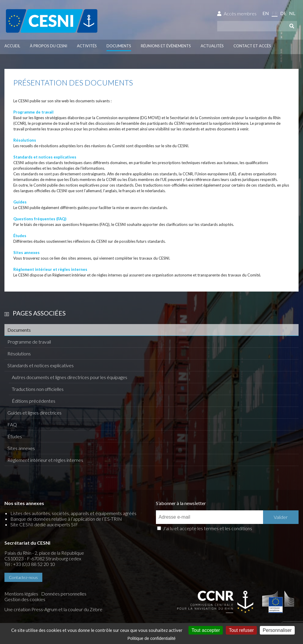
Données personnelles (64, 594)
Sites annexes (21, 448)
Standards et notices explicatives (41, 365)
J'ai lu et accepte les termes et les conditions (207, 528)
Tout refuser (241, 630)
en (266, 13)
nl (292, 13)
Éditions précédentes (34, 401)
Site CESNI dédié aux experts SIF (44, 524)
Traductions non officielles (38, 389)
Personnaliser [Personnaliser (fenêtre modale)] (277, 630)
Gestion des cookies (25, 599)
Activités (87, 46)
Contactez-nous (23, 577)
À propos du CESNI (49, 46)
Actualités (212, 46)
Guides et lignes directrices (34, 413)
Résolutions (19, 353)
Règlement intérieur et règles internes (45, 460)
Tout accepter (206, 630)
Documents (119, 46)
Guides (20, 202)
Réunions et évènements (166, 46)
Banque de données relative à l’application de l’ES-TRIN (66, 519)
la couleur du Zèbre (83, 609)
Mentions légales (21, 594)
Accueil (12, 46)
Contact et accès (252, 46)
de (283, 13)
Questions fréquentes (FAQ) (40, 219)
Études (15, 436)
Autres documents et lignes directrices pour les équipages (70, 377)
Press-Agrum (44, 609)
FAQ (12, 424)
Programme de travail (29, 342)
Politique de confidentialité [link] (152, 638)
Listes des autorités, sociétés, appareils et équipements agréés (73, 513)
